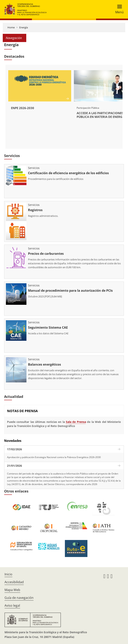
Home (11, 27)
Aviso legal (12, 605)
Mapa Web (12, 590)
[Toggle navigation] (118, 9)
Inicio (8, 574)
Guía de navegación (19, 598)
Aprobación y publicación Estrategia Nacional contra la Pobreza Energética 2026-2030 (54, 457)
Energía (24, 27)
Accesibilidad (14, 582)
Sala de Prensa (76, 422)
